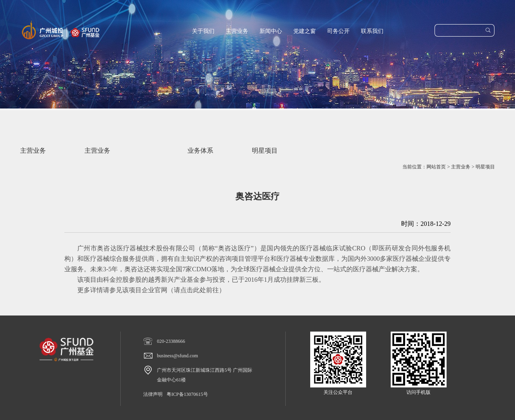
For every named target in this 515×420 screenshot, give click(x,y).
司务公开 (338, 31)
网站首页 (436, 167)
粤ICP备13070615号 (187, 394)
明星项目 (485, 167)
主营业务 (237, 31)
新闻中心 (271, 31)
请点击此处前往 (196, 290)
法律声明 (153, 394)
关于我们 (203, 31)
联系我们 (372, 31)
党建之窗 (305, 31)
